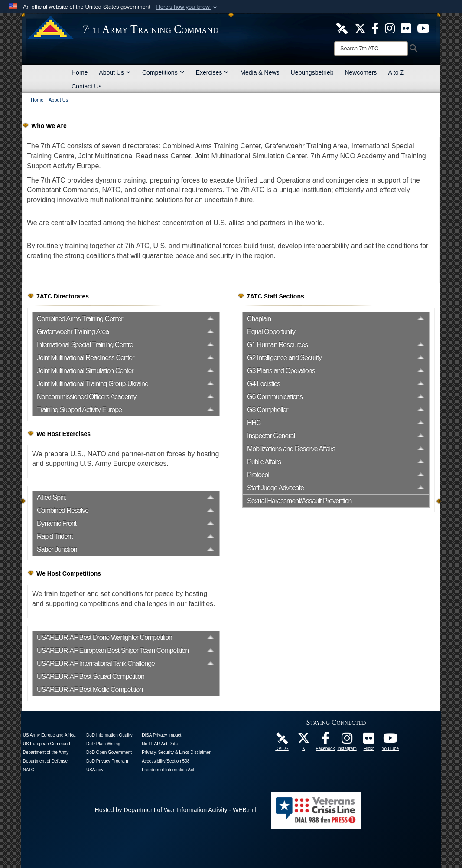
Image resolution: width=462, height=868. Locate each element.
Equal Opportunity (271, 332)
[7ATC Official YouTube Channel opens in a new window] (423, 28)
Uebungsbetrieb (312, 72)
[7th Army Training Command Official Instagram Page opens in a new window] (347, 740)
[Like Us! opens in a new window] (375, 28)
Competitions (163, 72)
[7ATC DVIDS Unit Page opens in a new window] (342, 28)
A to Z (396, 72)
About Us (115, 72)
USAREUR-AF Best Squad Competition (91, 676)
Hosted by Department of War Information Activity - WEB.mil (176, 810)
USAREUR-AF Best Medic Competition (90, 689)
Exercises (213, 72)
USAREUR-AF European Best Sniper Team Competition (113, 650)
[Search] (371, 49)
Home (80, 72)
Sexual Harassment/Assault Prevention (299, 501)
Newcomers (361, 72)
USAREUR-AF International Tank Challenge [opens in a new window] (96, 663)
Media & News (260, 72)
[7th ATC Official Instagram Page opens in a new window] (390, 28)
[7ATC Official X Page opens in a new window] (360, 28)
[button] (187, 7)
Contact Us (86, 86)
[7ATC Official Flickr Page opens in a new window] (406, 28)
